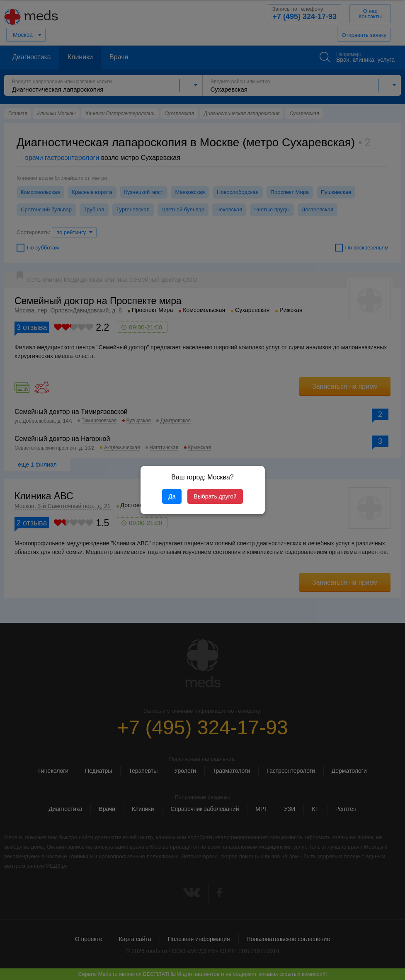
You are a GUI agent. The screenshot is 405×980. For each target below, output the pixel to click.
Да (172, 496)
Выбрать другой (215, 496)
